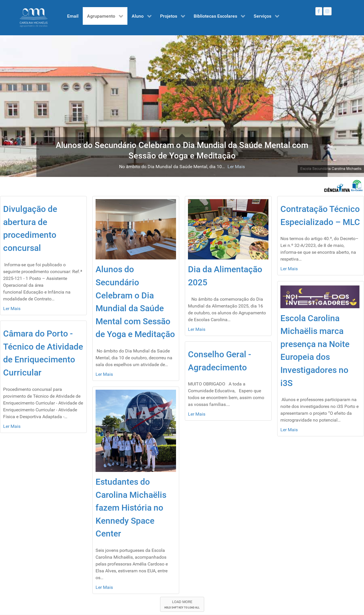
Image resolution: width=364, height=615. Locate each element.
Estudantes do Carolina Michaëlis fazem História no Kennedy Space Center (131, 508)
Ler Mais (236, 167)
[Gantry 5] (34, 18)
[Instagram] (327, 11)
